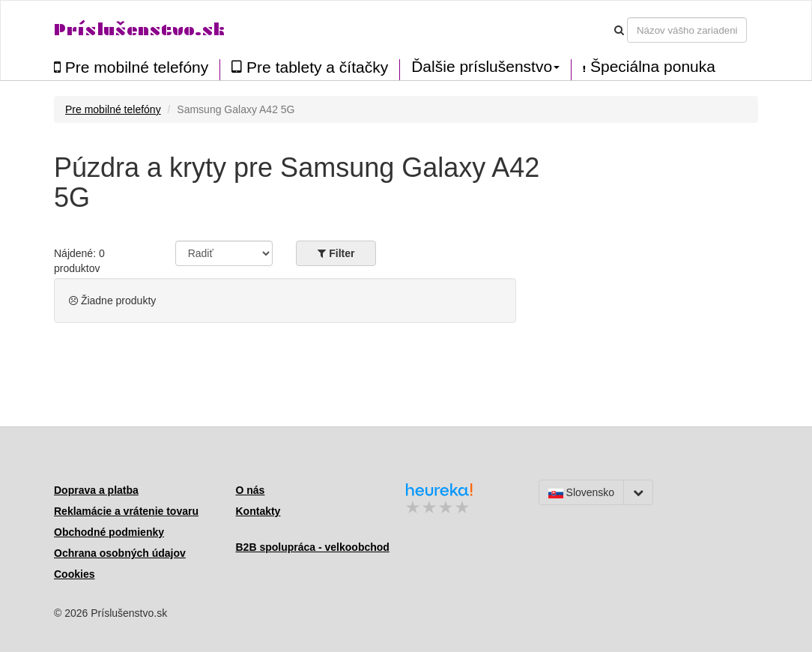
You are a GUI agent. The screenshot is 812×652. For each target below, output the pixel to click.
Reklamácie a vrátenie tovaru (126, 511)
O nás (251, 490)
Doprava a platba (96, 490)
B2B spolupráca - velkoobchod (313, 547)
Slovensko (581, 492)
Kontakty (258, 511)
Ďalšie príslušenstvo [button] (485, 67)
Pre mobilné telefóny (131, 67)
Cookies (74, 574)
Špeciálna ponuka (649, 67)
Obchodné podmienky (109, 532)
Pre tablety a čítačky (310, 67)
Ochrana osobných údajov (120, 553)
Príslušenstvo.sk (139, 30)
